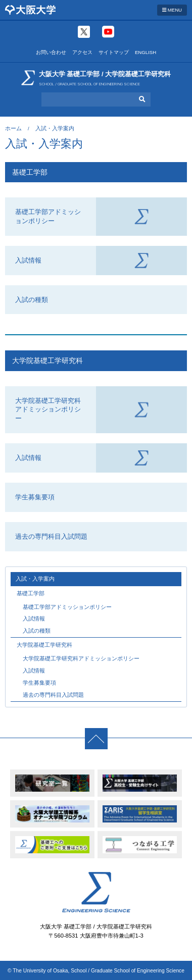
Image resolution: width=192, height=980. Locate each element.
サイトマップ (114, 52)
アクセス (82, 52)
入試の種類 (32, 300)
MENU (172, 10)
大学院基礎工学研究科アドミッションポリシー (48, 410)
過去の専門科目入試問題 (51, 536)
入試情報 (28, 260)
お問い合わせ (51, 52)
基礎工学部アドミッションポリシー (48, 216)
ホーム (13, 128)
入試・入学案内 (35, 579)
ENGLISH (146, 52)
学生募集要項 (35, 497)
